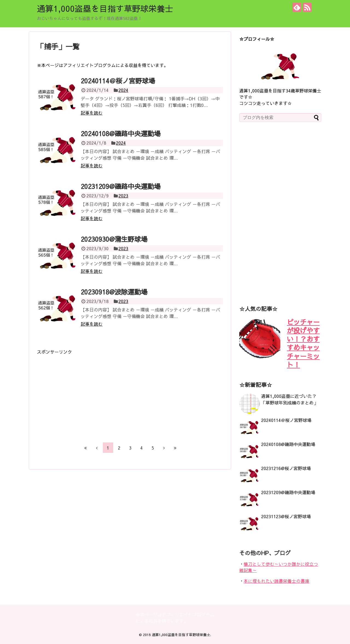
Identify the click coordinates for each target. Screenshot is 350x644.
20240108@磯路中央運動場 (121, 133)
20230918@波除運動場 (114, 292)
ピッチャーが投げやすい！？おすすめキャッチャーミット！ (303, 343)
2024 (123, 90)
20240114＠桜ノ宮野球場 (118, 81)
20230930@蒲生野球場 (114, 239)
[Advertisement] (83, 393)
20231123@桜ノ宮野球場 (286, 516)
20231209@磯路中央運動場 (121, 186)
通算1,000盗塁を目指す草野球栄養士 (105, 8)
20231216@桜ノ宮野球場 (286, 468)
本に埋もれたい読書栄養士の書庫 (276, 581)
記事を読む (92, 113)
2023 (123, 196)
